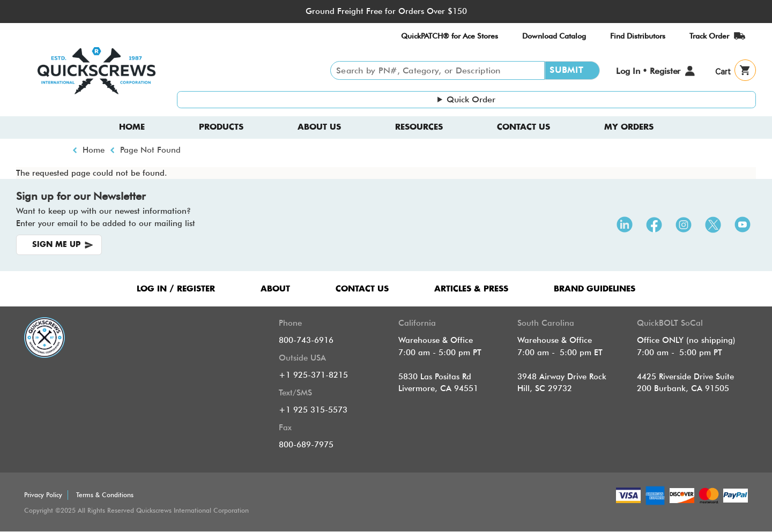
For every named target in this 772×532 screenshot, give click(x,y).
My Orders (629, 127)
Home (132, 127)
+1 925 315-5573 (313, 410)
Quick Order (471, 99)
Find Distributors (638, 36)
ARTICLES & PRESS (471, 289)
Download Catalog (554, 36)
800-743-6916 (306, 340)
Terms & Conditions (105, 495)
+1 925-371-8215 (313, 375)
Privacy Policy (43, 495)
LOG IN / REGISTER (176, 289)
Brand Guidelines (595, 289)
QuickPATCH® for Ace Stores (450, 36)
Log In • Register (648, 71)
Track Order (709, 36)
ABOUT (275, 289)
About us (319, 127)
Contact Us (524, 127)
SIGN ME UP (56, 245)
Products (221, 127)
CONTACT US (362, 289)
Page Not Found (150, 150)
